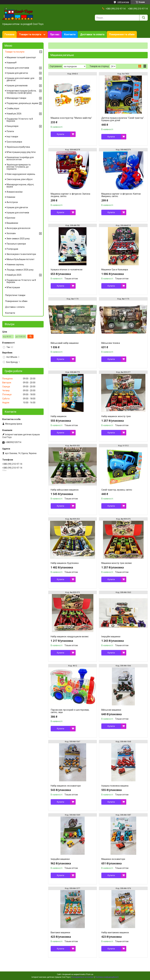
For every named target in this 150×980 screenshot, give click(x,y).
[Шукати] (143, 18)
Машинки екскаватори (113, 859)
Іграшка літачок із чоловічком (67, 270)
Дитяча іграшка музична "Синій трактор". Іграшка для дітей (123, 119)
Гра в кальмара (14, 142)
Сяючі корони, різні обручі (20, 179)
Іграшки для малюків (17, 86)
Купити (61, 134)
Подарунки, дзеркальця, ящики (22, 103)
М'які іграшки (13, 287)
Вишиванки (12, 223)
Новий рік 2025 (14, 275)
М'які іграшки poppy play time (21, 152)
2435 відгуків (123, 2)
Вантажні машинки (60, 933)
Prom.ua (90, 974)
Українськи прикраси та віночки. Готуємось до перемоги (19, 167)
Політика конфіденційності (107, 977)
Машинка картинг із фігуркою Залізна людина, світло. (70, 195)
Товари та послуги (30, 34)
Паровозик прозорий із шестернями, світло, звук (70, 711)
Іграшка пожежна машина (115, 786)
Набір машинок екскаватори (66, 786)
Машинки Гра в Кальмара (115, 270)
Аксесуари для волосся (18, 228)
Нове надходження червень (21, 174)
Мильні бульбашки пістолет (21, 259)
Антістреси (12, 202)
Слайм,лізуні (13, 108)
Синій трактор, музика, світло (117, 490)
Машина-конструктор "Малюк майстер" (71, 118)
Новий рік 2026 (14, 114)
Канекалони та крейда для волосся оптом (20, 158)
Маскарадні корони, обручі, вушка (20, 186)
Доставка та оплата (92, 34)
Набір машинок (59, 416)
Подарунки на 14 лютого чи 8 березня (21, 281)
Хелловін (11, 233)
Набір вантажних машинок (115, 933)
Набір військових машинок (65, 490)
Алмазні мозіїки (15, 192)
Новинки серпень (15, 265)
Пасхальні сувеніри (16, 244)
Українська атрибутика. (18, 147)
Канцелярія (12, 126)
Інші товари (12, 137)
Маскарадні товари (16, 98)
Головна (9, 34)
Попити (10, 131)
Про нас (55, 34)
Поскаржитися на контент (83, 977)
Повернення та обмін (122, 34)
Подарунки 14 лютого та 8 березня (20, 120)
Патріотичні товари (15, 295)
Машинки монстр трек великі (117, 563)
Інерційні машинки (111, 637)
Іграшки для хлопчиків (18, 68)
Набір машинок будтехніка (65, 563)
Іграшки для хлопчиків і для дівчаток (20, 79)
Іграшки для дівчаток (17, 73)
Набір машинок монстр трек (116, 416)
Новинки (11, 197)
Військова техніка (111, 343)
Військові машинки (111, 710)
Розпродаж (12, 249)
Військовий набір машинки (65, 343)
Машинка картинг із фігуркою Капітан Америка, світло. (121, 195)
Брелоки (11, 218)
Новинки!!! (12, 63)
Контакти (70, 34)
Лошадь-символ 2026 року (20, 270)
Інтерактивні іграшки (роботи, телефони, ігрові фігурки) (21, 92)
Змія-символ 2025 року (18, 239)
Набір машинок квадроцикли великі (70, 637)
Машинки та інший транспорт (21, 57)
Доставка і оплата (15, 307)
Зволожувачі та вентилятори (21, 254)
